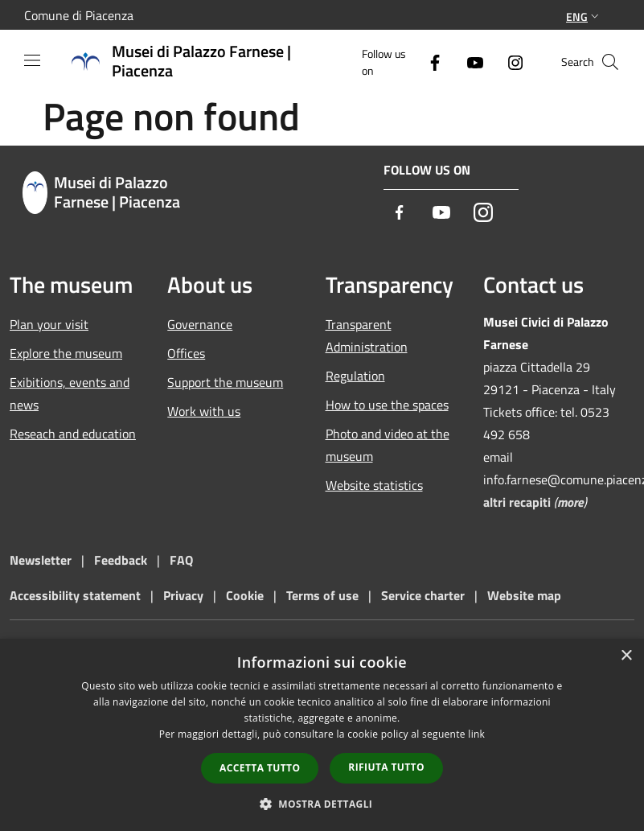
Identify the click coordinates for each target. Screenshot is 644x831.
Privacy (183, 595)
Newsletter (41, 560)
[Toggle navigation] (32, 60)
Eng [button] (584, 16)
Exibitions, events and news (70, 393)
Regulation (355, 376)
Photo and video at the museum (388, 445)
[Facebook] (429, 62)
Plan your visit (49, 324)
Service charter (423, 595)
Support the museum (225, 382)
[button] (322, 804)
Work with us (204, 411)
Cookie (245, 595)
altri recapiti (517, 502)
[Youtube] (469, 62)
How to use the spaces (387, 405)
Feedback (122, 560)
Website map (524, 595)
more (570, 502)
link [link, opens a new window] (476, 734)
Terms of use (322, 595)
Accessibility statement (75, 595)
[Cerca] (610, 62)
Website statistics (374, 485)
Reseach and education (73, 434)
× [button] (626, 656)
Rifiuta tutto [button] (386, 767)
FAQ (181, 560)
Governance (200, 324)
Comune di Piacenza (79, 15)
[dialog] (322, 735)
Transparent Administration (367, 335)
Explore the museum (66, 353)
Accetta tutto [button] (260, 768)
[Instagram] (509, 62)
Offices (186, 353)
